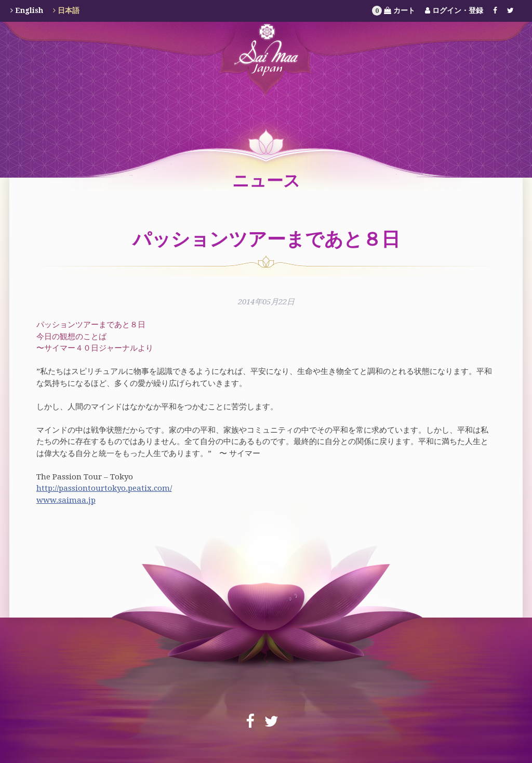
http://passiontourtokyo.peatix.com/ (104, 488)
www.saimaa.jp (66, 500)
